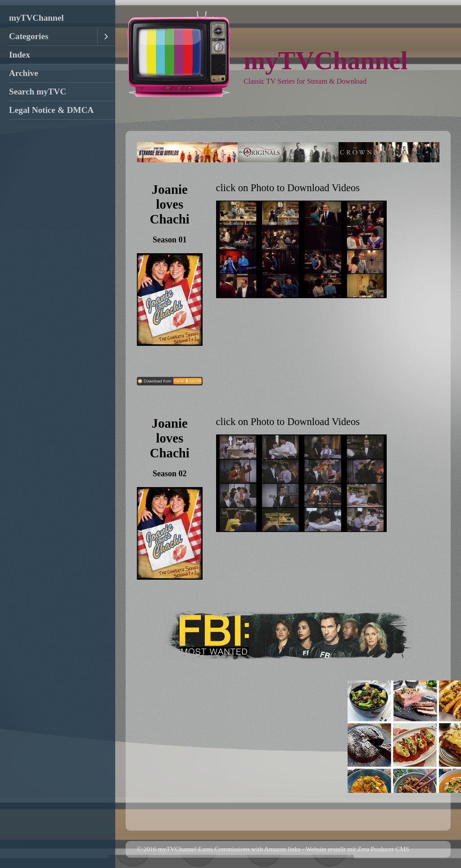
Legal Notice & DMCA (51, 110)
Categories (29, 36)
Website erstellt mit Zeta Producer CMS (357, 849)
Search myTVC (38, 92)
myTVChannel (36, 18)
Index (20, 55)
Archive (24, 73)
